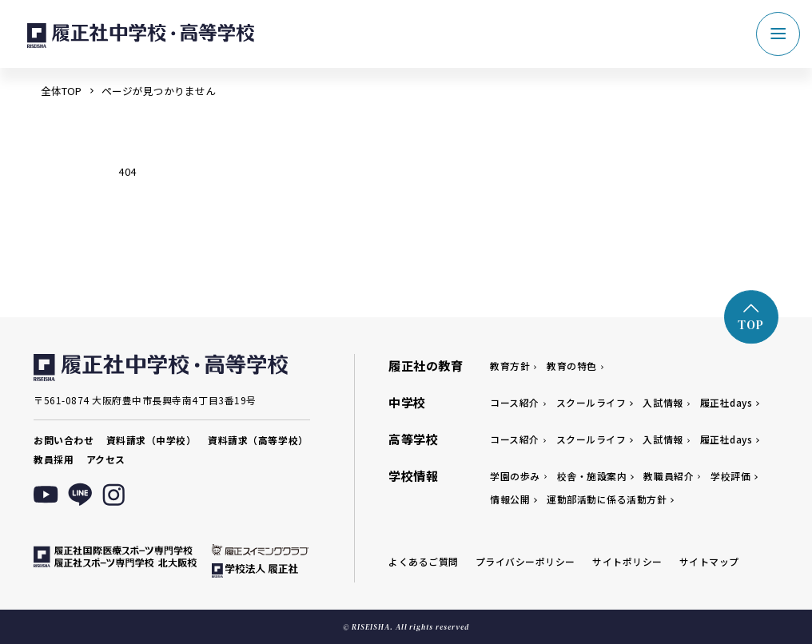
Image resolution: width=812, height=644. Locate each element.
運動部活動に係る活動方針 (607, 499)
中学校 (407, 402)
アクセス (106, 459)
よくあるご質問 (424, 561)
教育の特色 (572, 366)
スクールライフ (591, 402)
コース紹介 (515, 402)
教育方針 (510, 366)
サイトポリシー (627, 561)
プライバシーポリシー (525, 561)
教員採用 (54, 459)
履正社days (726, 402)
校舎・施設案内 (592, 476)
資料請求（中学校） (151, 440)
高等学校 (413, 439)
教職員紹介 (669, 476)
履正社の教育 (426, 365)
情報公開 (510, 499)
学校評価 (730, 476)
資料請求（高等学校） (258, 440)
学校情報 (413, 475)
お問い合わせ (64, 440)
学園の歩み (515, 476)
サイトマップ (709, 561)
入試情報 (663, 402)
